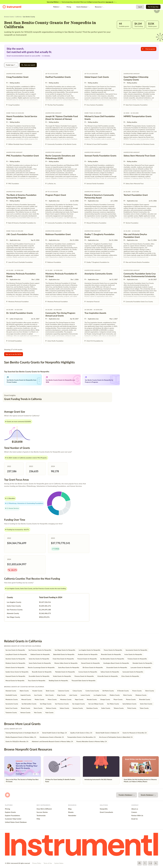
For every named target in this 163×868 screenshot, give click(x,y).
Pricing (69, 7)
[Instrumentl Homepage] (12, 7)
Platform (57, 7)
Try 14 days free (153, 7)
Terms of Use (48, 863)
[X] (145, 863)
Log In (140, 7)
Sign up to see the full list (14, 354)
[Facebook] (140, 863)
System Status (59, 863)
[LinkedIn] (156, 863)
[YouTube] (150, 863)
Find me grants (149, 49)
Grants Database (83, 7)
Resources (99, 7)
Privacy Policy (37, 863)
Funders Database (127, 795)
